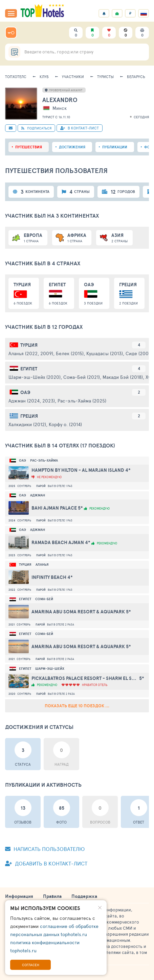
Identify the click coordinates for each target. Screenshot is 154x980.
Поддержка (84, 896)
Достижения (72, 147)
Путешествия (29, 147)
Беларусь (136, 77)
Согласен (31, 965)
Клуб (44, 77)
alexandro (60, 100)
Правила (52, 896)
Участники (73, 77)
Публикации (115, 147)
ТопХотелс (16, 77)
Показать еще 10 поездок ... (77, 706)
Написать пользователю (45, 849)
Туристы (105, 77)
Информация (19, 896)
